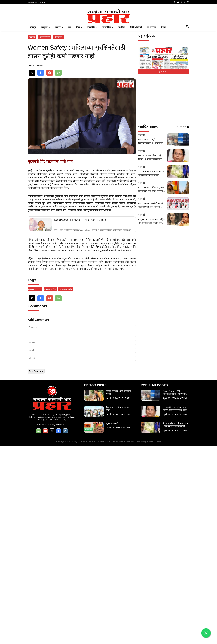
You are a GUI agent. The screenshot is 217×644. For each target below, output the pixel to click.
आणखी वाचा (183, 171)
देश (69, 71)
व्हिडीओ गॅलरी (136, 71)
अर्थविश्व (122, 71)
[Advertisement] (108, 29)
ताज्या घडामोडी (45, 81)
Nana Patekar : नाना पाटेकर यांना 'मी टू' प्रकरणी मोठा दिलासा (81, 343)
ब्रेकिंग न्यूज (58, 81)
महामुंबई (32, 81)
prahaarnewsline (66, 487)
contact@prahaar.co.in (57, 623)
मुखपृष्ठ (33, 71)
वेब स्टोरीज (151, 71)
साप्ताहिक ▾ (108, 71)
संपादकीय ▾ (92, 71)
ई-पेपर (163, 71)
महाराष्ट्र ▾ (59, 71)
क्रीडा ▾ (79, 71)
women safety (50, 487)
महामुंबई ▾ (45, 71)
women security (35, 487)
